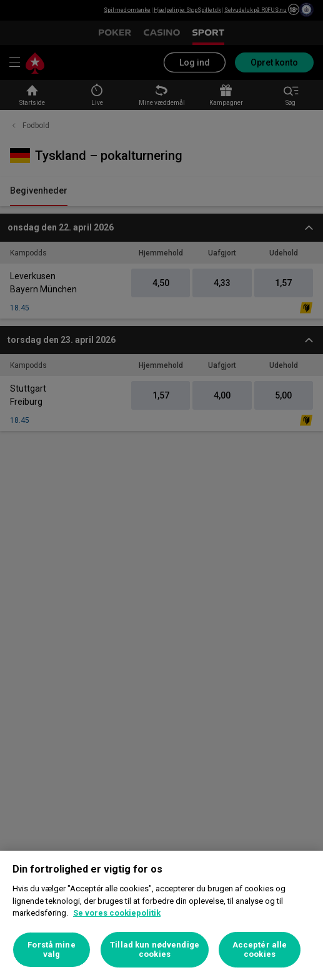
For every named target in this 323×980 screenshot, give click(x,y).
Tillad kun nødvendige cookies (155, 950)
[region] (161, 915)
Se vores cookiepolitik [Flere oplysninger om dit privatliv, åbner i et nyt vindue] (117, 913)
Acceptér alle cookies (260, 950)
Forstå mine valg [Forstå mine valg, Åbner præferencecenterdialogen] (51, 950)
